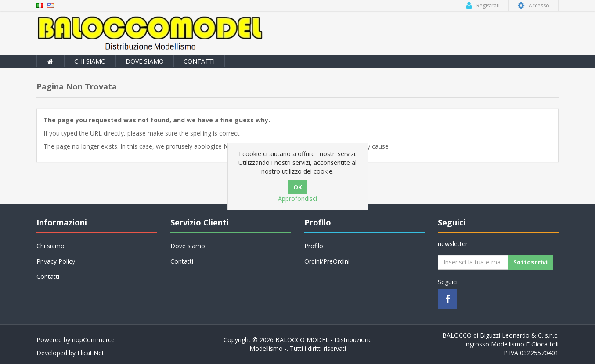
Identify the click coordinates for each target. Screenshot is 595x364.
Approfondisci (297, 198)
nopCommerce (93, 340)
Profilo (314, 246)
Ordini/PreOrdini (327, 261)
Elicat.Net (91, 353)
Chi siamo (90, 61)
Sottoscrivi (530, 262)
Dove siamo (145, 61)
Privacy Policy (56, 261)
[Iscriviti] (473, 262)
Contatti (199, 61)
